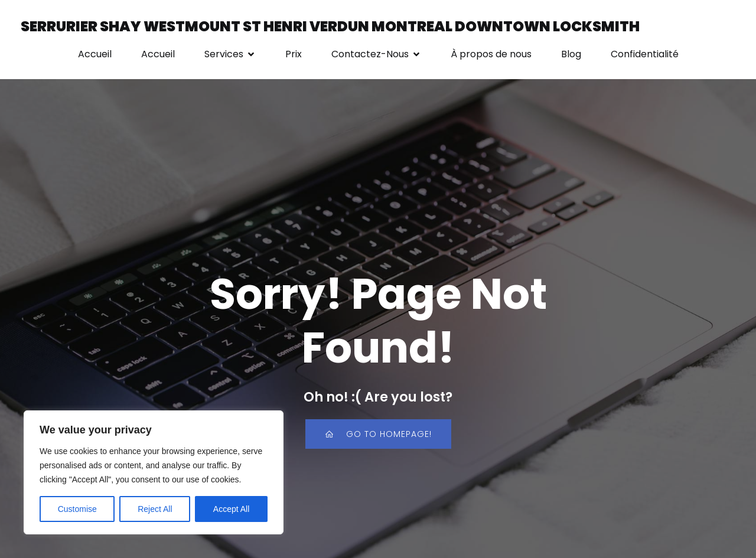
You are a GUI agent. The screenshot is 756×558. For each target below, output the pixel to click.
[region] (154, 472)
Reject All (155, 509)
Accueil (95, 54)
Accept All (231, 509)
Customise (77, 509)
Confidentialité (645, 54)
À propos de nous (491, 54)
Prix (294, 54)
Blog (571, 54)
